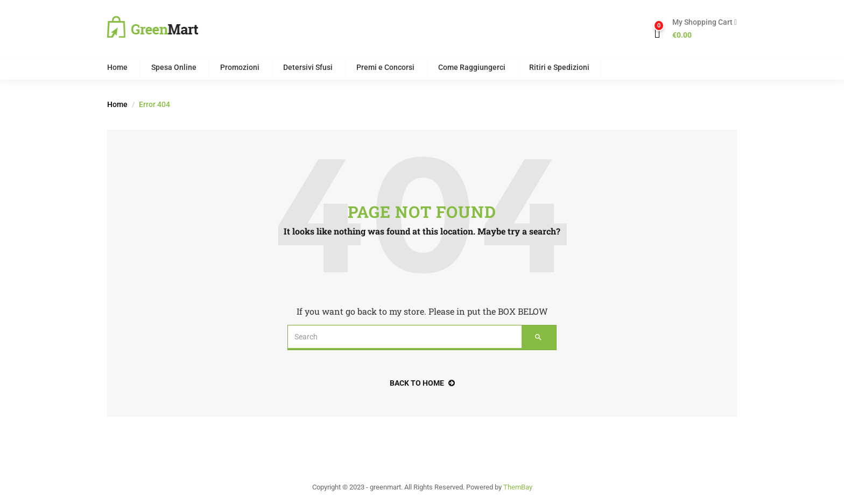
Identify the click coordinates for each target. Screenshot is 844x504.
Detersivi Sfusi (308, 67)
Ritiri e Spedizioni (559, 67)
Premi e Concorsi (385, 67)
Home (117, 67)
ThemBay (518, 487)
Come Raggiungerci (472, 67)
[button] (701, 29)
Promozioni (240, 67)
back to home (422, 383)
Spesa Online (174, 67)
